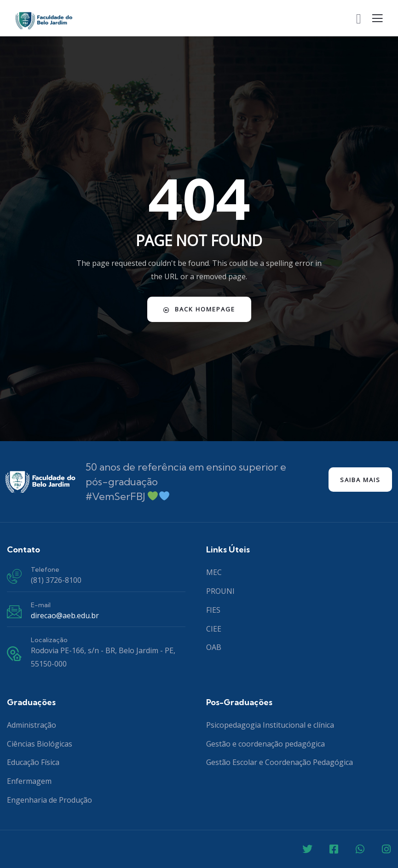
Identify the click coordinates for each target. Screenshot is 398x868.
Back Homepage (199, 309)
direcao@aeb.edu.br (65, 615)
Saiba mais (360, 480)
